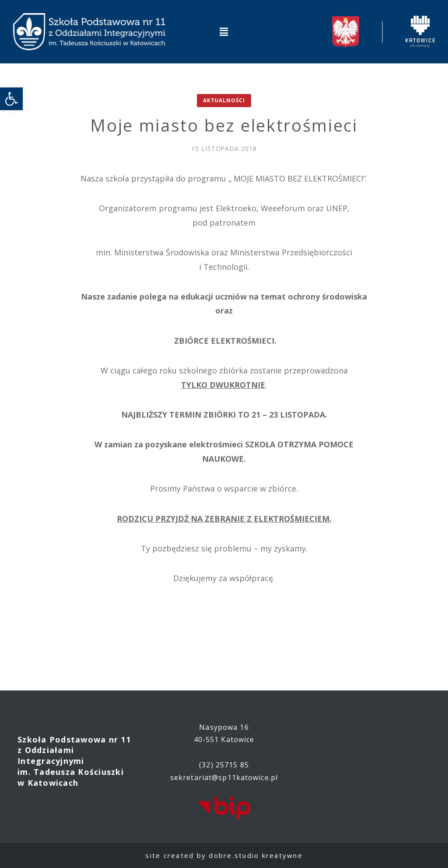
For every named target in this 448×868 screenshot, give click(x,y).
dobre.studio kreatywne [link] (256, 855)
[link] (11, 99)
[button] (224, 31)
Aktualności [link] (224, 100)
